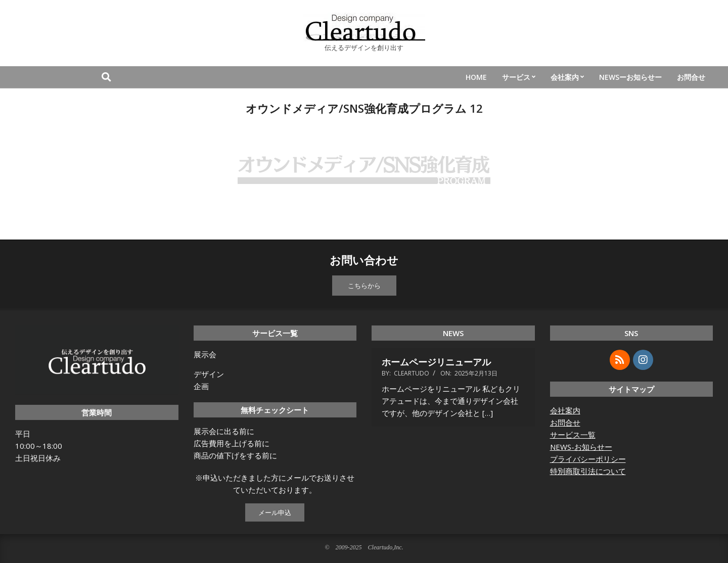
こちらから (364, 286)
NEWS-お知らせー (581, 447)
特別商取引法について (588, 471)
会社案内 (565, 410)
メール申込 (275, 512)
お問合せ (565, 423)
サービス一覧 (573, 435)
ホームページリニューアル (436, 362)
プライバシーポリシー (588, 459)
